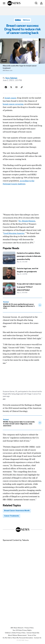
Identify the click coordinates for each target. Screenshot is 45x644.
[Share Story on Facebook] (6, 87)
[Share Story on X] (11, 87)
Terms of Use (32, 635)
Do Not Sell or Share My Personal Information (18, 638)
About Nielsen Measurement (17, 635)
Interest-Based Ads (33, 633)
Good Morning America (14, 233)
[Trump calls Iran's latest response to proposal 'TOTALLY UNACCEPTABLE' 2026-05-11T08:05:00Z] (22, 289)
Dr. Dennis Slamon (27, 221)
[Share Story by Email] (16, 87)
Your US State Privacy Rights (22, 630)
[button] (4, 3)
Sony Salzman (11, 78)
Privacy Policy (29, 628)
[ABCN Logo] (14, 3)
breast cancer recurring (13, 104)
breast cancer (11, 98)
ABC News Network (17, 628)
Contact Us (38, 638)
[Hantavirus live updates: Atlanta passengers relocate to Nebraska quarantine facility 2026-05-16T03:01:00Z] (22, 258)
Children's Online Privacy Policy (15, 633)
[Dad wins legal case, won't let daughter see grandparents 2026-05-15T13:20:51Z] (22, 273)
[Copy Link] (22, 87)
